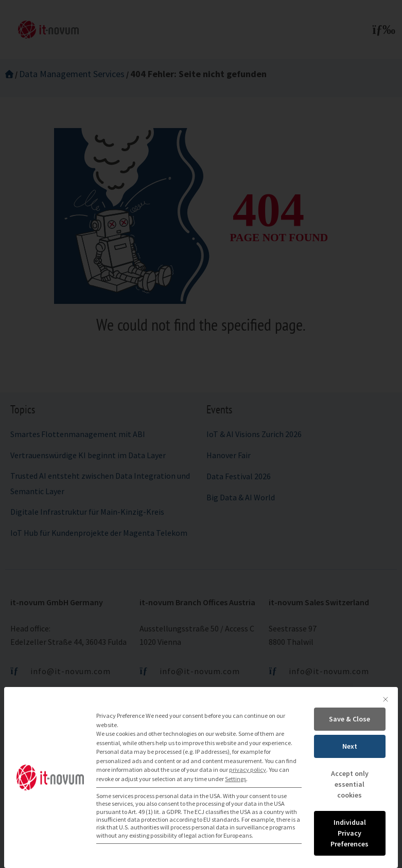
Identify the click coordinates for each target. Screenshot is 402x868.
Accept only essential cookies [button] (350, 784)
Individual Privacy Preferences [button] (349, 833)
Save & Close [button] (349, 719)
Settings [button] (235, 779)
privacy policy (248, 770)
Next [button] (350, 746)
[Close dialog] (386, 699)
